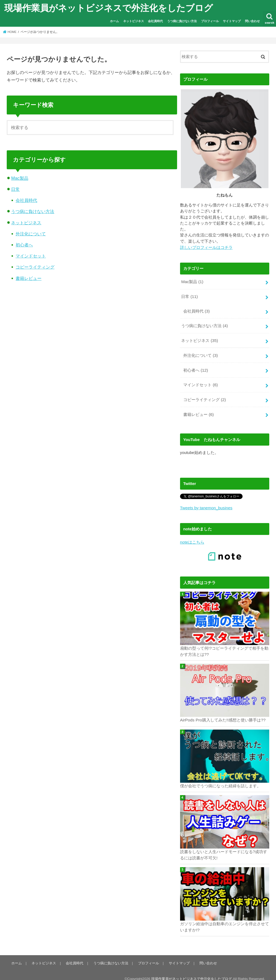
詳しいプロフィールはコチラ (206, 247)
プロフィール (210, 21)
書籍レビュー (29, 278)
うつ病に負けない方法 (182, 21)
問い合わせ (252, 21)
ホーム (114, 21)
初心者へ (24, 245)
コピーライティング (35, 267)
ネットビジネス (134, 21)
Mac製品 (20, 178)
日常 (15, 189)
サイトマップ (232, 21)
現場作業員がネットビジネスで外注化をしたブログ (109, 8)
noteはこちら (192, 536)
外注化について (31, 234)
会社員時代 (155, 21)
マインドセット (31, 256)
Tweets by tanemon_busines (205, 502)
